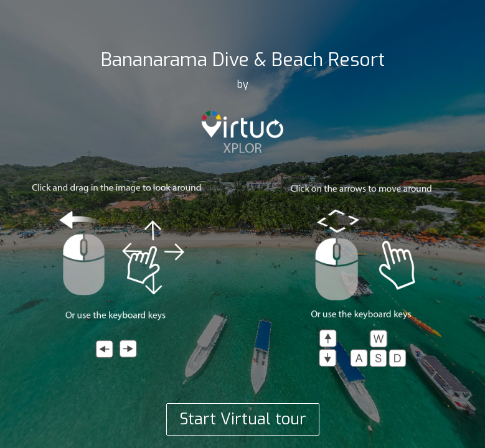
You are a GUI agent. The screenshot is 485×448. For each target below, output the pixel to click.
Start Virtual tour (243, 419)
